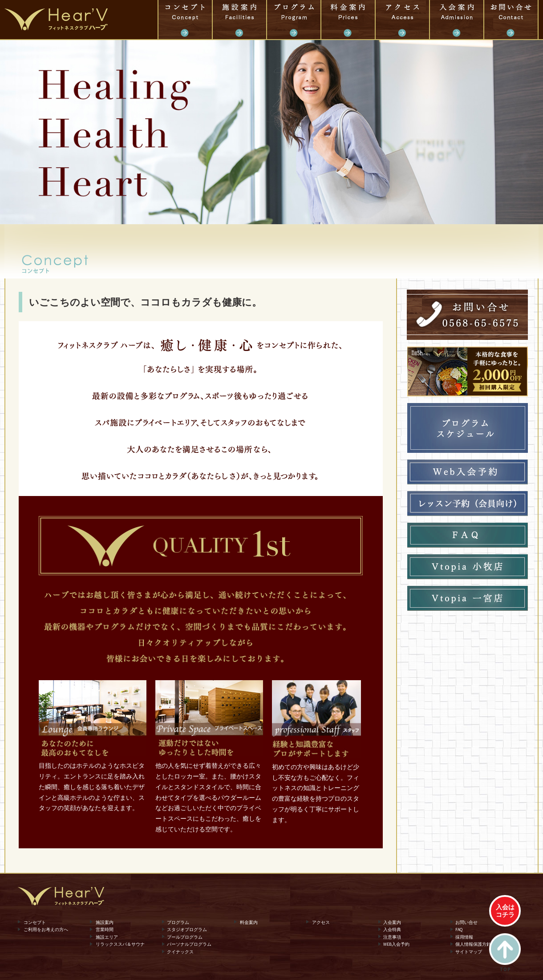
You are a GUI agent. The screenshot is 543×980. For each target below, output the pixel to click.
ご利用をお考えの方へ (46, 930)
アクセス (402, 20)
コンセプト (185, 20)
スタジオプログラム (187, 930)
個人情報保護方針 (473, 944)
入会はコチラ (505, 911)
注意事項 (392, 937)
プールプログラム (185, 937)
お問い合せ (511, 20)
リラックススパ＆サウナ (120, 944)
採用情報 (464, 937)
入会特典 (392, 930)
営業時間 (105, 930)
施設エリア (107, 937)
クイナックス (180, 952)
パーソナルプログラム (189, 944)
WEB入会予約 (396, 944)
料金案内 (348, 20)
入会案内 (457, 20)
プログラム (294, 20)
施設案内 (239, 20)
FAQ (459, 930)
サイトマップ (469, 952)
